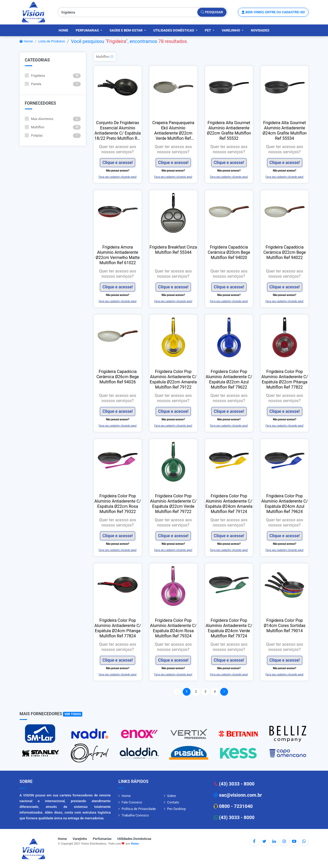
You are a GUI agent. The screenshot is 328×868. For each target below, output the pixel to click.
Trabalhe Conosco (135, 815)
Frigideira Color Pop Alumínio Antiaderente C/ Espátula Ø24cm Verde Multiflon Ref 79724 (229, 628)
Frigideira (116, 41)
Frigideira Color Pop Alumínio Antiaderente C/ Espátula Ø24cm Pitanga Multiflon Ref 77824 (118, 628)
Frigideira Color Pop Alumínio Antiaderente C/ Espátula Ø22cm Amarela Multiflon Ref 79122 (173, 379)
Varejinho (231, 30)
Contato (173, 802)
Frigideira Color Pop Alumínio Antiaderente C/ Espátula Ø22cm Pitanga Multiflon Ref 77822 (285, 379)
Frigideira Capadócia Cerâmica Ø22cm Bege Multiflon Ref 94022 (285, 252)
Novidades (260, 30)
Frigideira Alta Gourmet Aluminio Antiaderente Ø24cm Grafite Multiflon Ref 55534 (284, 131)
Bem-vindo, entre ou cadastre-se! (273, 12)
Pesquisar (212, 12)
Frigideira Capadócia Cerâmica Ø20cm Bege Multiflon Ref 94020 (229, 252)
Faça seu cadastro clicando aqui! (118, 177)
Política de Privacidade (139, 809)
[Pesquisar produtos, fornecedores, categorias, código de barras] (128, 12)
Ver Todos (73, 714)
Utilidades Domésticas (174, 30)
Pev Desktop (176, 809)
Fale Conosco (132, 802)
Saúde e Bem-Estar (127, 30)
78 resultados (172, 41)
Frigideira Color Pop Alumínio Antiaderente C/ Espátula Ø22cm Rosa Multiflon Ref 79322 (118, 504)
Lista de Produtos (52, 41)
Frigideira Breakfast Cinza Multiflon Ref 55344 (173, 250)
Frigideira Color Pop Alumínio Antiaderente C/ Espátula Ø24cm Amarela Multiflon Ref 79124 (229, 504)
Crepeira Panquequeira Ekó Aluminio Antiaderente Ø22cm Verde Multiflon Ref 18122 (173, 131)
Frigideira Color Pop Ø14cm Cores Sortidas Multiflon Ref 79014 (285, 626)
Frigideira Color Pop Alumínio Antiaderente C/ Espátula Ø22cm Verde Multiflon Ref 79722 (173, 504)
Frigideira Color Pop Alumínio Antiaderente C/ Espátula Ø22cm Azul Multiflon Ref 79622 (229, 379)
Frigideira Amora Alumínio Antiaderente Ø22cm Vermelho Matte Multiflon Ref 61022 (118, 255)
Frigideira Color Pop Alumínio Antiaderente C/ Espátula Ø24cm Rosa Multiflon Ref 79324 (173, 628)
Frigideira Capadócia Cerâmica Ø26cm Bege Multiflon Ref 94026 (118, 377)
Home (63, 30)
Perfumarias (88, 30)
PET (208, 30)
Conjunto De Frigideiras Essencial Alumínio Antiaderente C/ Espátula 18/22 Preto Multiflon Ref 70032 (118, 131)
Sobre (172, 796)
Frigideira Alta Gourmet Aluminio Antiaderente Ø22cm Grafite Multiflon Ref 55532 (229, 131)
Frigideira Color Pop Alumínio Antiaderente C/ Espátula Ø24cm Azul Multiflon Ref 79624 (285, 504)
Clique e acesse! (118, 163)
